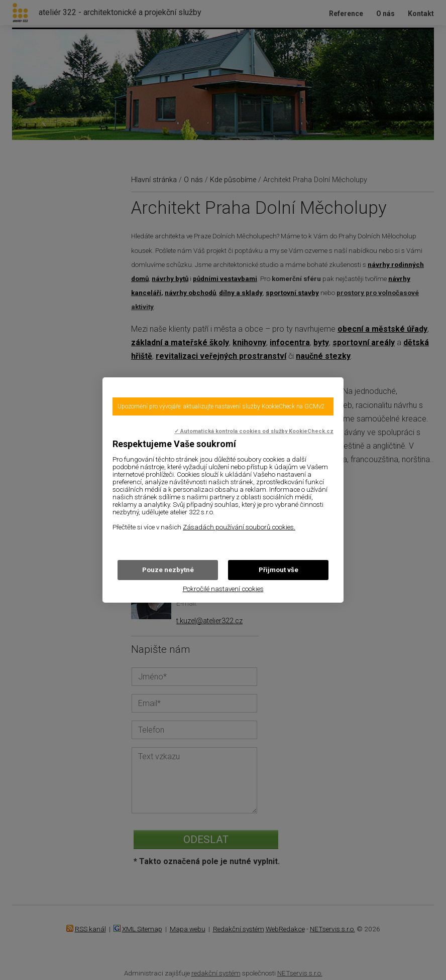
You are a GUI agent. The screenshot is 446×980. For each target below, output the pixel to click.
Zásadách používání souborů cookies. (239, 527)
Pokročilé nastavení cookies (223, 589)
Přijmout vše (278, 570)
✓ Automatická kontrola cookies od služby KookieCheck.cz (254, 431)
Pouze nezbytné (168, 570)
